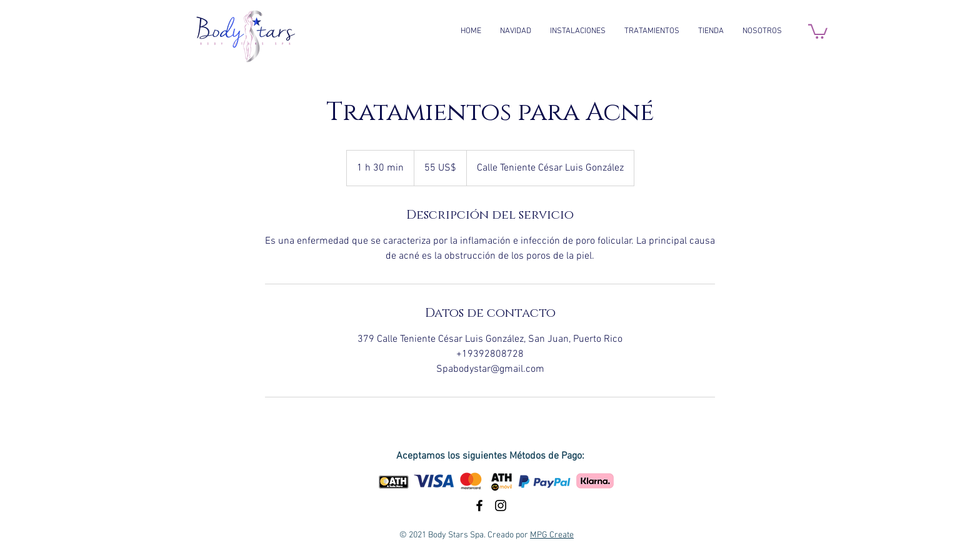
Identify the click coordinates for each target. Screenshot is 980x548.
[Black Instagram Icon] (501, 506)
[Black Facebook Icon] (479, 506)
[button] (818, 31)
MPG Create (552, 535)
